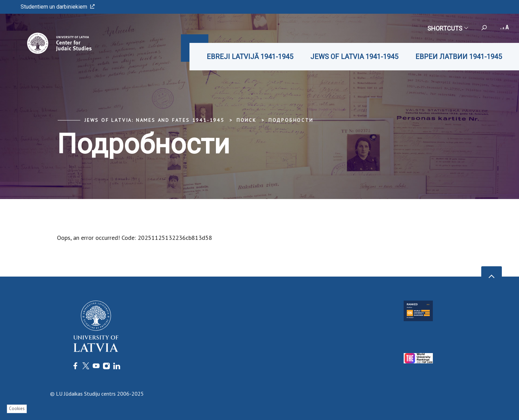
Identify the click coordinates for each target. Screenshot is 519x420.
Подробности (291, 120)
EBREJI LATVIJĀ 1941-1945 (250, 57)
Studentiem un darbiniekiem (58, 7)
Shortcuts (447, 28)
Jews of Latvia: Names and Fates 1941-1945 (154, 120)
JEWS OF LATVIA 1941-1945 (354, 57)
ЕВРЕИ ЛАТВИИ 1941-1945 (459, 57)
